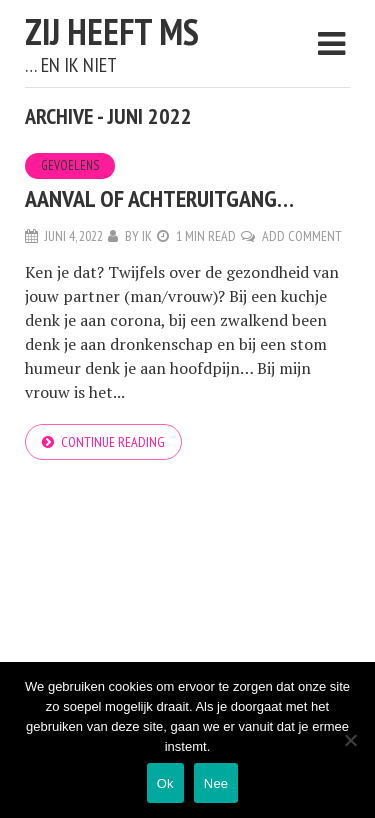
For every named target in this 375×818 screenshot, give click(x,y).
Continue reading (113, 442)
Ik (147, 236)
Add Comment (302, 236)
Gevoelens (70, 165)
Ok (165, 783)
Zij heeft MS (112, 31)
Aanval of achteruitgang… (159, 198)
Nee (216, 783)
